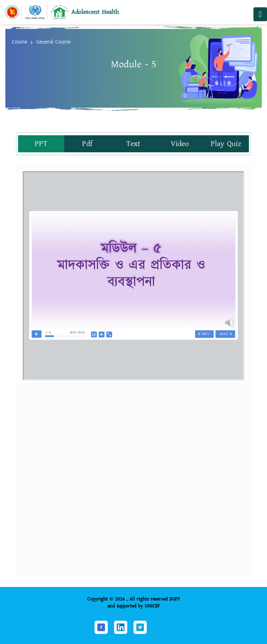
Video (180, 144)
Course (19, 42)
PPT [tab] (41, 144)
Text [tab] (133, 144)
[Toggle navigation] (260, 14)
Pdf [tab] (87, 144)
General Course (53, 42)
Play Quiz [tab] (226, 144)
